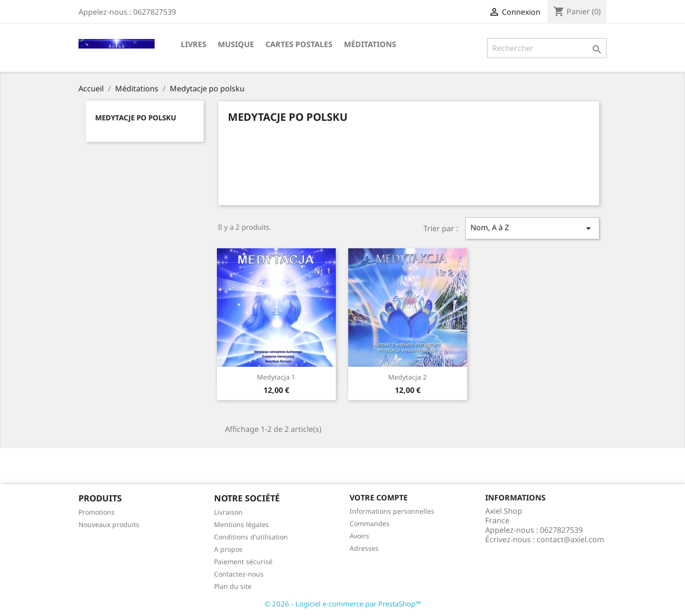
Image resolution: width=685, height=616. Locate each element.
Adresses (364, 548)
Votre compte (379, 498)
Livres (194, 44)
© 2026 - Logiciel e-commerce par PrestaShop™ (343, 604)
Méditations (370, 44)
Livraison (228, 512)
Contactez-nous (239, 574)
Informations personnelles (392, 511)
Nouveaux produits (109, 524)
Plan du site (233, 586)
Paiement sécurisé (243, 562)
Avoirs (359, 536)
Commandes (370, 523)
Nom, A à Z (532, 228)
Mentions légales (241, 524)
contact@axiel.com (570, 539)
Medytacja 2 (407, 377)
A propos (228, 549)
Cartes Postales (299, 44)
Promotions (97, 512)
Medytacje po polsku (136, 117)
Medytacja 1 (276, 377)
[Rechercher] (547, 48)
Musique (236, 44)
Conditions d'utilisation (251, 537)
